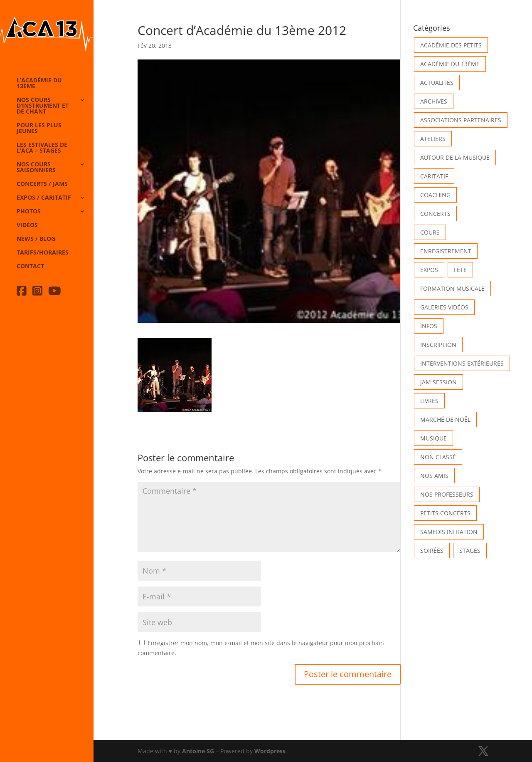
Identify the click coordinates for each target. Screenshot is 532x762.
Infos (429, 326)
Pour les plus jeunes (39, 129)
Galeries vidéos (444, 307)
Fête (460, 270)
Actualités (437, 83)
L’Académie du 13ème (39, 84)
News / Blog (36, 239)
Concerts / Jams (42, 184)
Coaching (435, 195)
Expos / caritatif (44, 198)
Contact (30, 267)
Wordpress (270, 751)
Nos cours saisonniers (36, 168)
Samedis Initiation (449, 532)
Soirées (432, 550)
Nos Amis (434, 476)
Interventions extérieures (462, 363)
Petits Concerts (445, 513)
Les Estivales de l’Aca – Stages (42, 148)
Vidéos (27, 225)
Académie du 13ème (450, 64)
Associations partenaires (461, 120)
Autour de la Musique (455, 157)
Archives (434, 101)
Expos (429, 270)
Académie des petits (451, 45)
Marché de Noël (445, 419)
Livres (429, 401)
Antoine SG (198, 751)
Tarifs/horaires (43, 253)
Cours (430, 232)
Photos (29, 212)
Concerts (435, 214)
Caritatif (434, 176)
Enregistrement (446, 251)
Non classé (438, 457)
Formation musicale (452, 288)
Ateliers (433, 139)
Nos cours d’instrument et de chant (43, 106)
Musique (433, 438)
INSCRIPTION (438, 345)
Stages (470, 550)
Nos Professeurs (447, 494)
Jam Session (438, 382)
